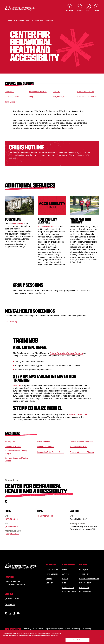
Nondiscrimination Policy (89, 578)
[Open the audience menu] (70, 8)
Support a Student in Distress (82, 452)
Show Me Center (69, 592)
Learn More (11, 322)
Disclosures (84, 587)
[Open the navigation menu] (97, 8)
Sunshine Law (85, 592)
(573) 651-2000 (12, 598)
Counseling (9, 91)
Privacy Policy (85, 583)
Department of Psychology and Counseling (62, 629)
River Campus (52, 574)
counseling (18, 224)
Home (9, 21)
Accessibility (84, 574)
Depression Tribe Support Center (51, 452)
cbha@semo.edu (45, 516)
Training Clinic (11, 442)
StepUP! (57, 91)
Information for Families (87, 97)
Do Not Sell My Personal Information (77, 635)
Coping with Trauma (86, 91)
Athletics (66, 574)
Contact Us (10, 604)
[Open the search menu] (79, 8)
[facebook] (6, 502)
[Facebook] (6, 613)
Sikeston (50, 583)
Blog (64, 583)
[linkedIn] (14, 613)
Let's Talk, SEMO (12, 97)
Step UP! (17, 386)
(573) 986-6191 (12, 519)
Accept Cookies (77, 640)
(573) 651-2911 (12, 534)
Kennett (49, 578)
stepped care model (78, 414)
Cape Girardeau (53, 569)
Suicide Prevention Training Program (66, 353)
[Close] (101, 637)
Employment (84, 569)
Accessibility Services (38, 91)
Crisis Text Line (44, 442)
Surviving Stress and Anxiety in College (17, 459)
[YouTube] (18, 613)
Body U (32, 97)
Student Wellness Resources (82, 442)
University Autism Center (33, 629)
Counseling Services (46, 446)
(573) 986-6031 (12, 526)
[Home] (20, 8)
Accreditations (68, 587)
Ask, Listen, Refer (60, 97)
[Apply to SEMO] (88, 8)
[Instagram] (10, 613)
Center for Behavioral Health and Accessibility (35, 21)
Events (65, 578)
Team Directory (11, 102)
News (65, 569)
